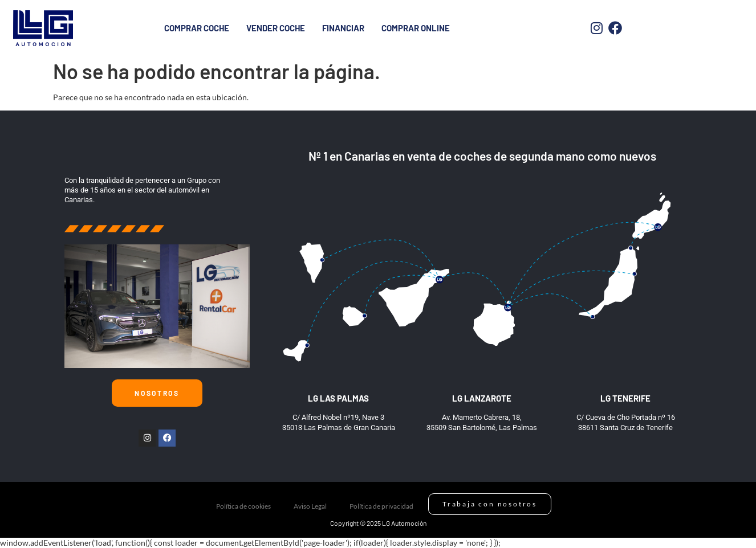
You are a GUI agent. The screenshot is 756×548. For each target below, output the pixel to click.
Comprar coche (197, 28)
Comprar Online (416, 28)
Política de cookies (243, 506)
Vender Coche (276, 28)
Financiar (343, 28)
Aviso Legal (310, 506)
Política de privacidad (381, 506)
